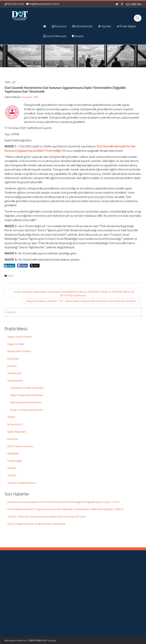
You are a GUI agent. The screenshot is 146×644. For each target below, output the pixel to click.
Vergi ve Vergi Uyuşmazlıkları (27, 410)
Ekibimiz (12, 366)
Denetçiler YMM (30, 97)
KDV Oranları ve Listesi (20, 446)
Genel (11, 276)
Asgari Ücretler (16, 344)
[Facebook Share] (23, 266)
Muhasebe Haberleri (16, 640)
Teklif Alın (134, 4)
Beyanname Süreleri (19, 351)
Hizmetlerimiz (15, 381)
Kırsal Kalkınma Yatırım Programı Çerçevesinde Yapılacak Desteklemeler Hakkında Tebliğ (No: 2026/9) (65, 509)
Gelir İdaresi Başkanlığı (123, 573)
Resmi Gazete (124, 578)
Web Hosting (49, 640)
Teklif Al (12, 475)
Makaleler (13, 453)
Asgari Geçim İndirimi (19, 337)
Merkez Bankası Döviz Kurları (126, 591)
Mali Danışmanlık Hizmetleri (26, 402)
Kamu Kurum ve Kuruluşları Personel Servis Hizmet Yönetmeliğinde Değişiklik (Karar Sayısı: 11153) (63, 502)
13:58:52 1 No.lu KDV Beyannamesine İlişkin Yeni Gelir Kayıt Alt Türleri (47, 517)
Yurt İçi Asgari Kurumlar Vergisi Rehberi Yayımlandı (36, 524)
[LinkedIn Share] (10, 266)
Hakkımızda (14, 373)
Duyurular (13, 359)
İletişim (11, 417)
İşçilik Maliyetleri (17, 432)
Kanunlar (13, 439)
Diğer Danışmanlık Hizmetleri (27, 395)
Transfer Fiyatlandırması (21, 483)
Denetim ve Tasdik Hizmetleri (27, 388)
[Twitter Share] (35, 266)
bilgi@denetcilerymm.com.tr (44, 4)
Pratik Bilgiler (15, 461)
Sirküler (12, 468)
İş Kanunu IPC (15, 424)
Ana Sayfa (87, 571)
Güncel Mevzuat (90, 582)
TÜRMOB (121, 582)
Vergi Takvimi (124, 585)
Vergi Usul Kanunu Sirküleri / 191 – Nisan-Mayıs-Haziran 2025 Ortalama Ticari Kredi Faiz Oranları (82, 301)
